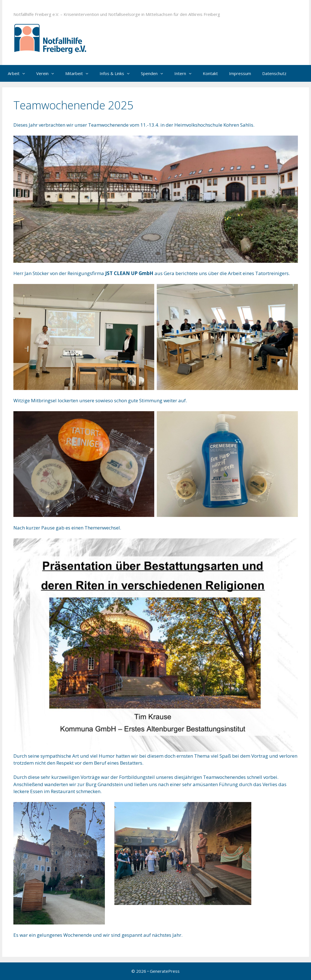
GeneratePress (165, 971)
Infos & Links (117, 73)
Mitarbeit (80, 73)
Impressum (240, 73)
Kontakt (210, 73)
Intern (186, 73)
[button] (25, 73)
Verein (48, 73)
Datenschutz (274, 73)
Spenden (155, 73)
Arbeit (19, 73)
